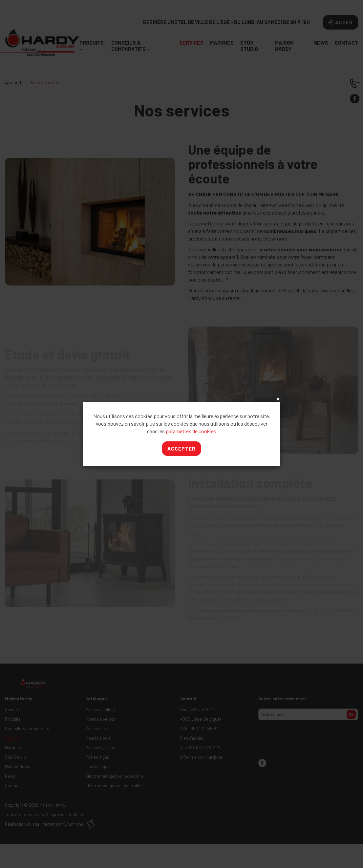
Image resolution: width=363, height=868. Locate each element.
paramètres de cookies (191, 431)
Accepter (181, 449)
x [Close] (277, 399)
